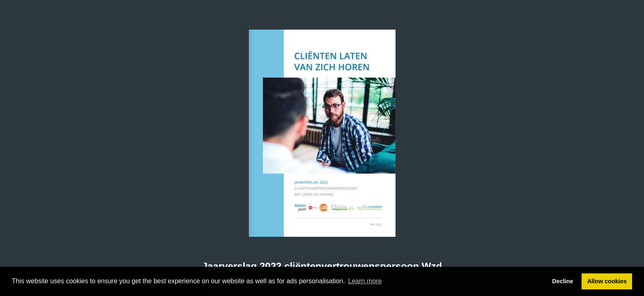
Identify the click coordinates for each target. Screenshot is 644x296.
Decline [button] (562, 281)
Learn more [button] (365, 281)
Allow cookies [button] (607, 281)
